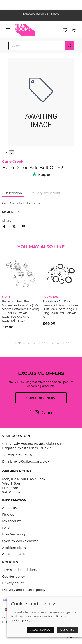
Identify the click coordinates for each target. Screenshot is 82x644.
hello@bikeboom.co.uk (31, 461)
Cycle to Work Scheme (20, 541)
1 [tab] (12, 153)
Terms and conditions (19, 570)
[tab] (15, 343)
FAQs (6, 528)
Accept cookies (40, 630)
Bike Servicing (14, 534)
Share (7, 221)
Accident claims (15, 548)
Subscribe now (41, 398)
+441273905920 (20, 455)
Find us (8, 515)
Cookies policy (14, 576)
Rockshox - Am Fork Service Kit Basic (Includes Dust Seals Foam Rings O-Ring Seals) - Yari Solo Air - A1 (60, 309)
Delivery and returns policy (24, 590)
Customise (67, 630)
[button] (8, 30)
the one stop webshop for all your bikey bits (39, 14)
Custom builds (14, 554)
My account (11, 521)
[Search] (41, 46)
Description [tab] (13, 193)
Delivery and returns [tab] (46, 193)
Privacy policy (13, 583)
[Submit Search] (70, 46)
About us (9, 508)
